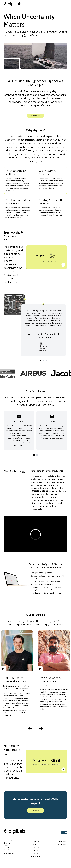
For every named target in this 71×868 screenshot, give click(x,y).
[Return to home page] (12, 4)
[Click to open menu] (66, 4)
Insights (35, 853)
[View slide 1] (40, 360)
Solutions (35, 841)
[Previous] (30, 729)
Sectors (35, 844)
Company (35, 847)
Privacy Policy (63, 841)
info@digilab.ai (9, 854)
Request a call (35, 856)
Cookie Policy (63, 844)
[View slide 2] (43, 360)
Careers (35, 850)
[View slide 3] (46, 360)
